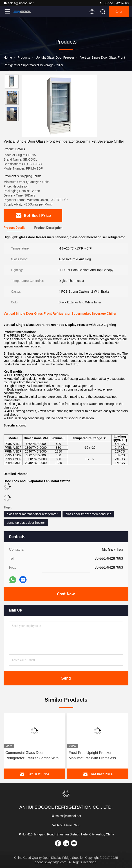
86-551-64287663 (114, 3)
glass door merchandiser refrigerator (32, 514)
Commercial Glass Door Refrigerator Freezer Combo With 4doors (32, 756)
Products (24, 57)
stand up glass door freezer (26, 523)
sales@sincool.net (18, 3)
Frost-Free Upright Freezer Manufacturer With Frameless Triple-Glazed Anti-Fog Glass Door (96, 756)
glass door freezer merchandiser (88, 514)
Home (8, 57)
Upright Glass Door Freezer (55, 57)
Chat (119, 12)
